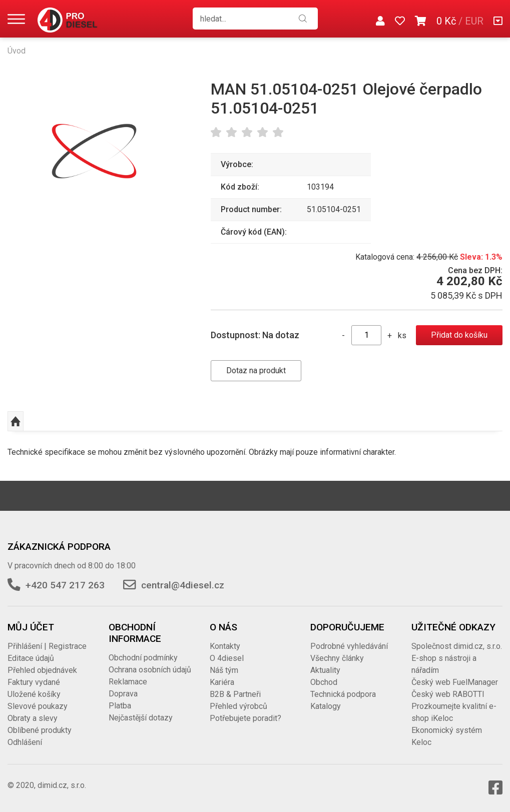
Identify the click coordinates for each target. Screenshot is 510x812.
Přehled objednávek (42, 670)
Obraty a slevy (33, 718)
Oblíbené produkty (40, 730)
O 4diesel (227, 658)
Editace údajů (31, 658)
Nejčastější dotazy (141, 718)
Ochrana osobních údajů (150, 670)
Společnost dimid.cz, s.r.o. (457, 646)
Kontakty (225, 646)
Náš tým (224, 670)
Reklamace (128, 682)
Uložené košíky (34, 694)
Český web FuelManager (455, 682)
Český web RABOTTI (448, 694)
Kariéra (222, 682)
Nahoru (16, 421)
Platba (120, 706)
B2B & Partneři (235, 694)
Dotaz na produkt (256, 370)
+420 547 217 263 (65, 585)
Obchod (324, 682)
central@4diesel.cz (183, 585)
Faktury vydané (34, 682)
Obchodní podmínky (143, 658)
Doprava (123, 694)
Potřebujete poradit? (245, 718)
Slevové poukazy (38, 706)
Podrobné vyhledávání (349, 646)
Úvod (17, 51)
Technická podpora (343, 694)
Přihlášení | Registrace (47, 646)
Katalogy (326, 706)
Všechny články (337, 658)
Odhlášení (25, 742)
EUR (474, 21)
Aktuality (325, 670)
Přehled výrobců (238, 706)
